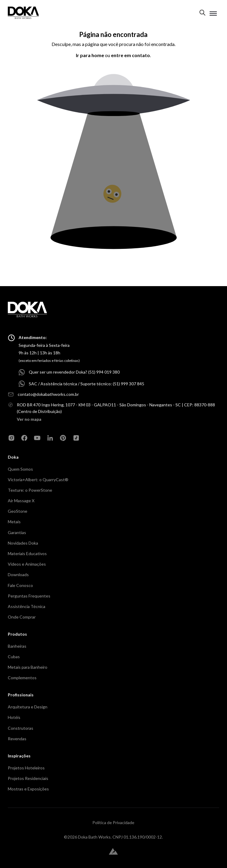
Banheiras (17, 646)
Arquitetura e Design (28, 707)
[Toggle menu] (213, 14)
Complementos (22, 678)
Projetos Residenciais (28, 778)
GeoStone (18, 511)
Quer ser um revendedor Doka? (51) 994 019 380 (74, 372)
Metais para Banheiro (28, 667)
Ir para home (90, 55)
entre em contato (130, 55)
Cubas (14, 657)
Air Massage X (21, 501)
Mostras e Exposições (28, 789)
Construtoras (21, 728)
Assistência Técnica (27, 606)
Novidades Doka (23, 543)
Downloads (18, 575)
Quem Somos (20, 469)
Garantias (17, 532)
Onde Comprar (22, 617)
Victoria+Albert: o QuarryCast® (38, 480)
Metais (14, 522)
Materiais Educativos (27, 553)
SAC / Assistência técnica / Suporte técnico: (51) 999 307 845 (87, 384)
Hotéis (14, 717)
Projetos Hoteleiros (26, 768)
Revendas (17, 739)
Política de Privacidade (113, 822)
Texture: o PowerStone (30, 490)
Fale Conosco (20, 585)
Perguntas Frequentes (29, 596)
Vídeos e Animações (27, 564)
